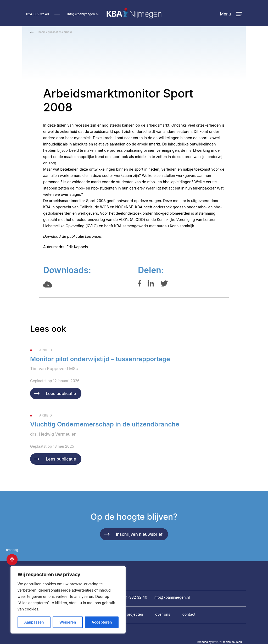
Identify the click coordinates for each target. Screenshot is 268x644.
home (42, 32)
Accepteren (102, 622)
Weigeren (68, 622)
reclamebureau (232, 642)
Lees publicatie (61, 393)
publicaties (55, 32)
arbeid (68, 32)
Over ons (163, 614)
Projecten (135, 614)
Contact (189, 614)
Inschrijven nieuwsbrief (139, 534)
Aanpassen (34, 622)
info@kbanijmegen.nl (83, 14)
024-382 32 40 (38, 14)
